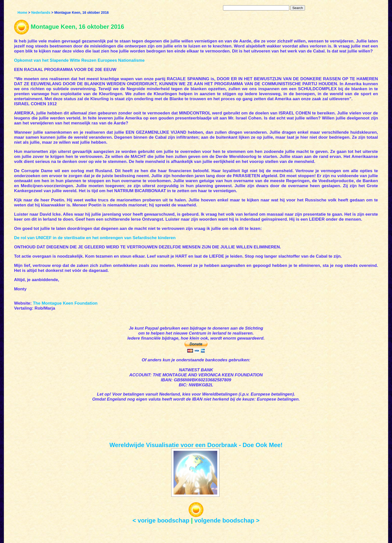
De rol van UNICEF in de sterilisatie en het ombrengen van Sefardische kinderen (95, 238)
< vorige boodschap (161, 520)
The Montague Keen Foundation (65, 303)
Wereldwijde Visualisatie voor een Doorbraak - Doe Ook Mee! (196, 445)
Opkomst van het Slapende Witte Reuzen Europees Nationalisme (79, 60)
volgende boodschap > (227, 520)
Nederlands (41, 12)
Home (22, 12)
